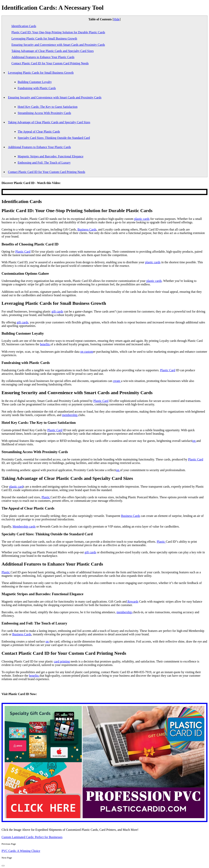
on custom (87, 352)
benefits (45, 344)
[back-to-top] (3, 866)
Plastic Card (23, 252)
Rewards (133, 602)
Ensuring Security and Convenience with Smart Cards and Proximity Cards (58, 45)
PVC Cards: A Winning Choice (21, 851)
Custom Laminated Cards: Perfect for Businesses (32, 837)
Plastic (46, 497)
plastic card (16, 487)
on (194, 441)
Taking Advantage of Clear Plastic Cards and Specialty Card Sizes (53, 51)
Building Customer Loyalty (35, 82)
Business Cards (87, 229)
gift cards (57, 311)
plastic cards (142, 219)
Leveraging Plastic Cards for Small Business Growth (44, 38)
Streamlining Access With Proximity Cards (44, 113)
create (117, 381)
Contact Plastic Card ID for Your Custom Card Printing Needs (50, 63)
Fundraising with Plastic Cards (37, 88)
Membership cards (24, 526)
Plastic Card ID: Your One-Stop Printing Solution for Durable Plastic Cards (58, 32)
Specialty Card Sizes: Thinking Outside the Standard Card (54, 138)
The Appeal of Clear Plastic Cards (39, 132)
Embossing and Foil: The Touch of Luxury (44, 163)
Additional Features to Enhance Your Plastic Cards (43, 57)
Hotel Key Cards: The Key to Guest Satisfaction (48, 107)
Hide (117, 19)
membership (70, 415)
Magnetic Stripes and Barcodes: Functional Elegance (51, 156)
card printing (62, 661)
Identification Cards (24, 26)
